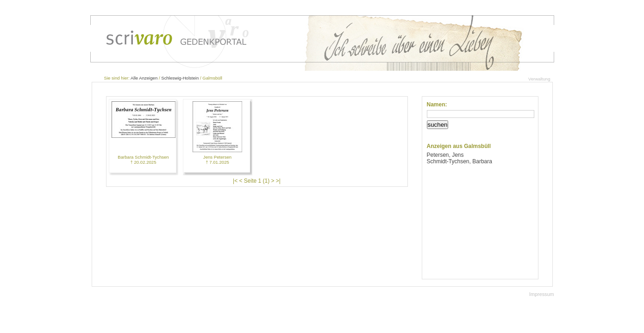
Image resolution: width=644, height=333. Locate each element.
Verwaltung (539, 79)
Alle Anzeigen (144, 78)
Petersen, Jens (445, 155)
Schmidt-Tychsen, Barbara (460, 161)
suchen (438, 125)
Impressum (541, 294)
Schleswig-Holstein (180, 78)
